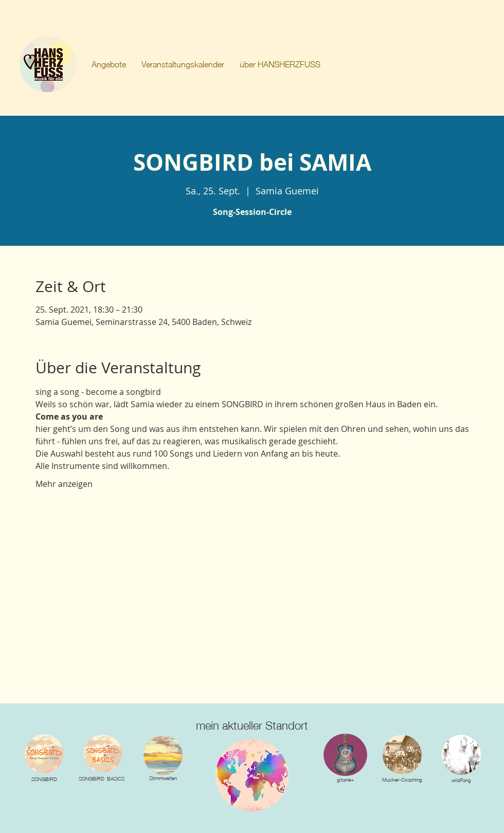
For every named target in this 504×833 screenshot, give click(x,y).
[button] (109, 64)
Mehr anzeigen (64, 484)
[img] (163, 755)
